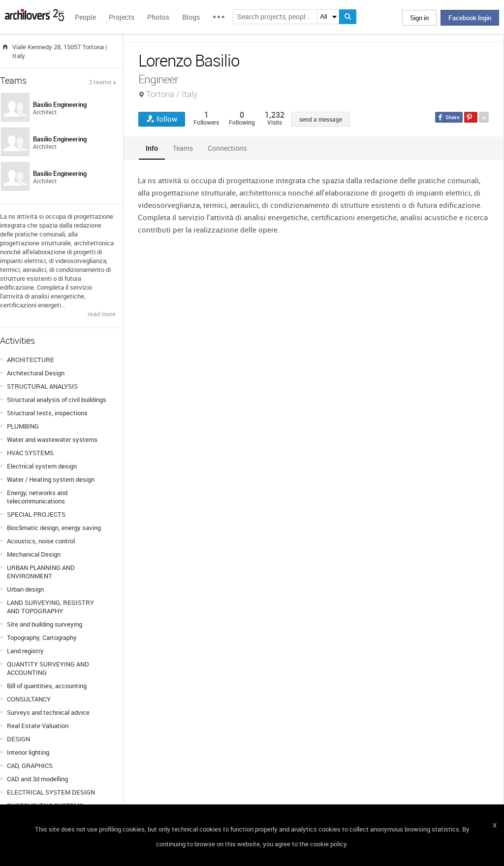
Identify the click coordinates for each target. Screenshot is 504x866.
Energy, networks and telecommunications (37, 497)
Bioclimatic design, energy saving (54, 528)
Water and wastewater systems (52, 439)
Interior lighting (28, 752)
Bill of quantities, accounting (47, 686)
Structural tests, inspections (47, 413)
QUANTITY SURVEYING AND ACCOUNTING (48, 668)
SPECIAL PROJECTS (36, 514)
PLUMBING (23, 426)
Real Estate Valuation (38, 726)
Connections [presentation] (227, 148)
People (85, 17)
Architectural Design (36, 373)
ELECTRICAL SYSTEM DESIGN (51, 792)
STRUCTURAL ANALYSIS (42, 386)
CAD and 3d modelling (37, 779)
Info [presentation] (152, 148)
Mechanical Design (34, 554)
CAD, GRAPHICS (30, 766)
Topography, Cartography (42, 637)
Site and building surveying (45, 624)
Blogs (191, 17)
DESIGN (18, 739)
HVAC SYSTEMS (30, 453)
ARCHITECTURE (31, 360)
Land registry (25, 651)
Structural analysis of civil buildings (57, 400)
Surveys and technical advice (48, 712)
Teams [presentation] (183, 148)
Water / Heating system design (51, 479)
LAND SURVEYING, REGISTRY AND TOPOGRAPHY (50, 607)
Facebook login (470, 18)
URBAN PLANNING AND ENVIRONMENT (41, 572)
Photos (158, 17)
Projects (122, 17)
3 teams (100, 82)
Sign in (419, 18)
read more (102, 314)
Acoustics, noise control (41, 541)
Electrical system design (42, 466)
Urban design (25, 589)
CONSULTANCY (29, 699)
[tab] (152, 148)
